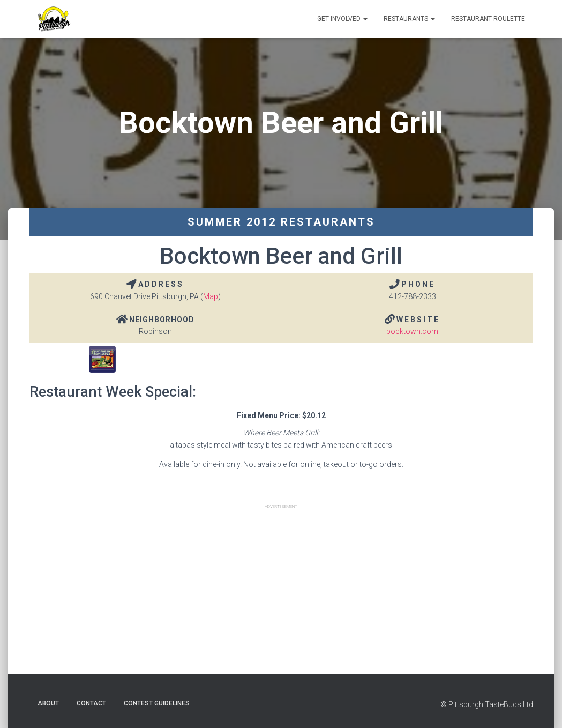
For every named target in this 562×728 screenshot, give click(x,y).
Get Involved (342, 19)
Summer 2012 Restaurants (281, 222)
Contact (91, 703)
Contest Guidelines (157, 703)
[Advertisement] (281, 586)
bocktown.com (412, 331)
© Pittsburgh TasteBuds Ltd (487, 704)
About (48, 703)
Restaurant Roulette (488, 19)
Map (211, 296)
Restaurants (409, 19)
